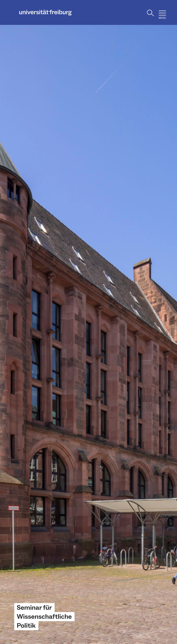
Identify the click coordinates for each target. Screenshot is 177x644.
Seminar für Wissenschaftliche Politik (44, 617)
